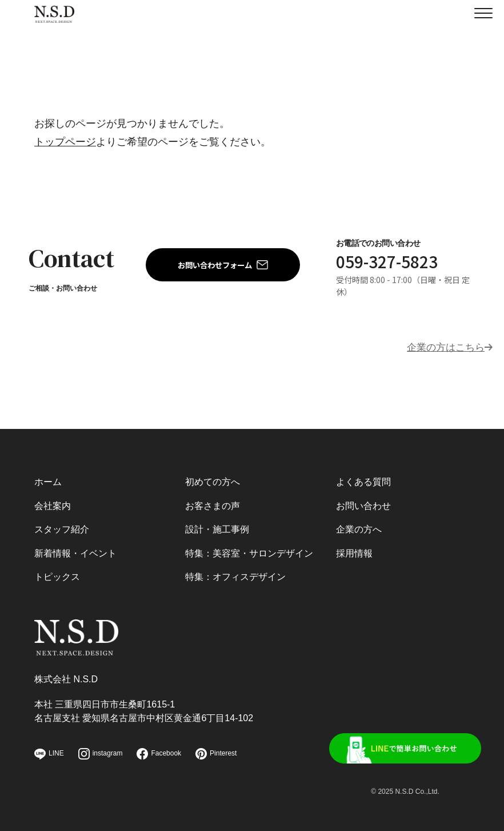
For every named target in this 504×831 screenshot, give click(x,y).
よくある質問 (363, 477)
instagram (101, 754)
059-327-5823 (384, 261)
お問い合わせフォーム (215, 264)
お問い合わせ (363, 501)
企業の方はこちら (443, 345)
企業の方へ (359, 525)
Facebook (159, 754)
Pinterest (216, 754)
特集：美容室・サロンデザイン (249, 550)
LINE (49, 754)
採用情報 (354, 550)
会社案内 (53, 501)
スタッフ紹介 (62, 525)
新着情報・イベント (75, 550)
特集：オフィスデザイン (235, 574)
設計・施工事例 (217, 525)
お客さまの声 (213, 501)
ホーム (48, 477)
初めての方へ (213, 477)
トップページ (65, 142)
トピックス (57, 574)
